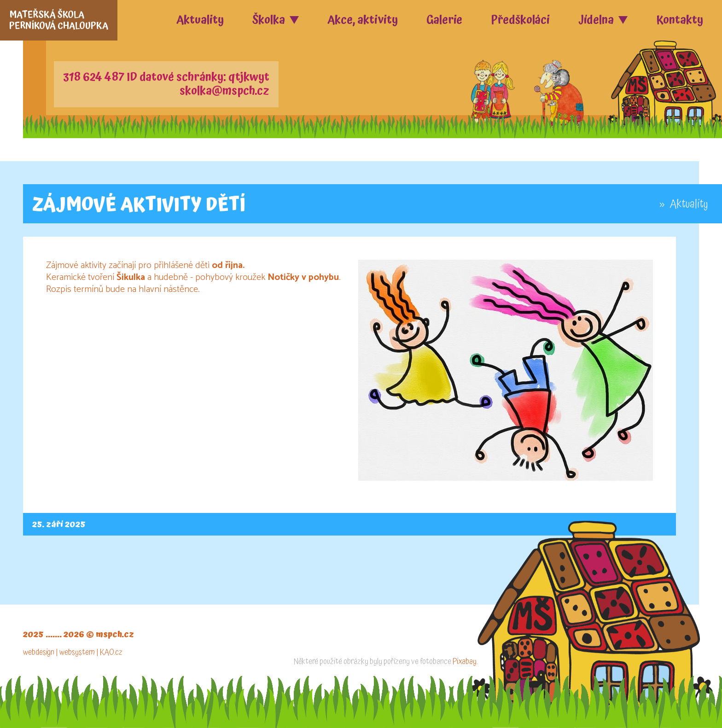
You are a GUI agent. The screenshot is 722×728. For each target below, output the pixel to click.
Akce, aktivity (363, 20)
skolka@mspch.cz (224, 91)
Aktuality (200, 20)
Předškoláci (520, 20)
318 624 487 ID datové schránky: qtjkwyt (166, 77)
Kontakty (680, 20)
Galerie (444, 20)
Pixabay (465, 661)
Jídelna (596, 20)
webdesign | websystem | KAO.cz (73, 652)
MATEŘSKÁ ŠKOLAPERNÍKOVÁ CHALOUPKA (59, 20)
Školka (269, 20)
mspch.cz (115, 634)
